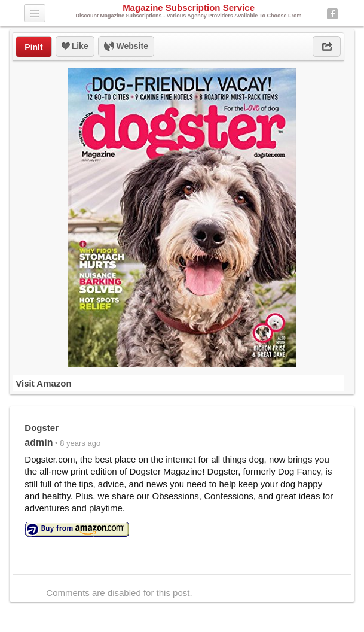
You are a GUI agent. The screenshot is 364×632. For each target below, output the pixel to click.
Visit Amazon (43, 383)
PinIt (33, 47)
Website (126, 47)
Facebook (332, 14)
